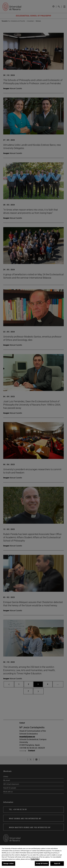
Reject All (57, 864)
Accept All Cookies (42, 864)
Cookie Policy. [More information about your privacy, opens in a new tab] (35, 859)
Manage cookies (9, 864)
